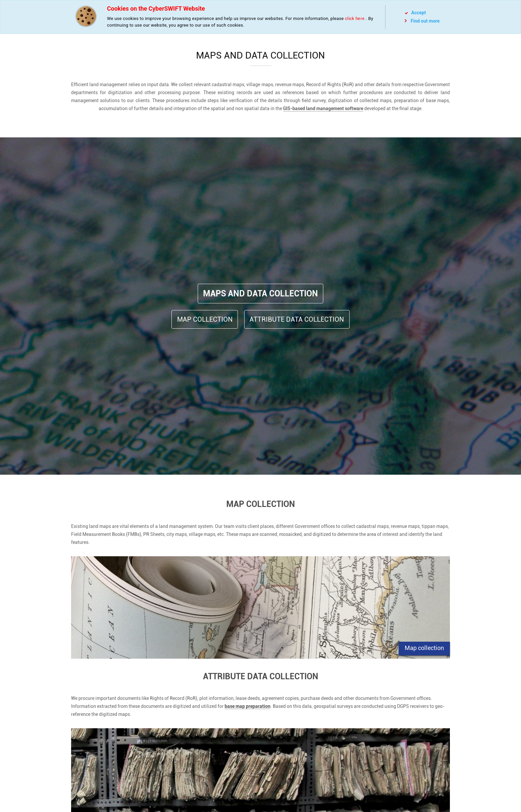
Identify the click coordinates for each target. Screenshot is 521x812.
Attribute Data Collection (297, 319)
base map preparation (248, 706)
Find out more (422, 21)
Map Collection (205, 319)
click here (355, 18)
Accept (415, 13)
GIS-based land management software (323, 108)
